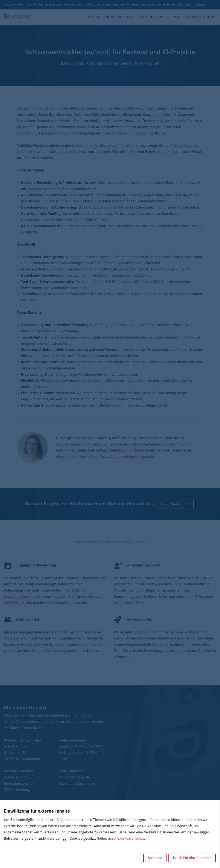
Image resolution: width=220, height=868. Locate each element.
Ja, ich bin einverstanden (192, 858)
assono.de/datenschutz (127, 839)
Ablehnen (155, 858)
